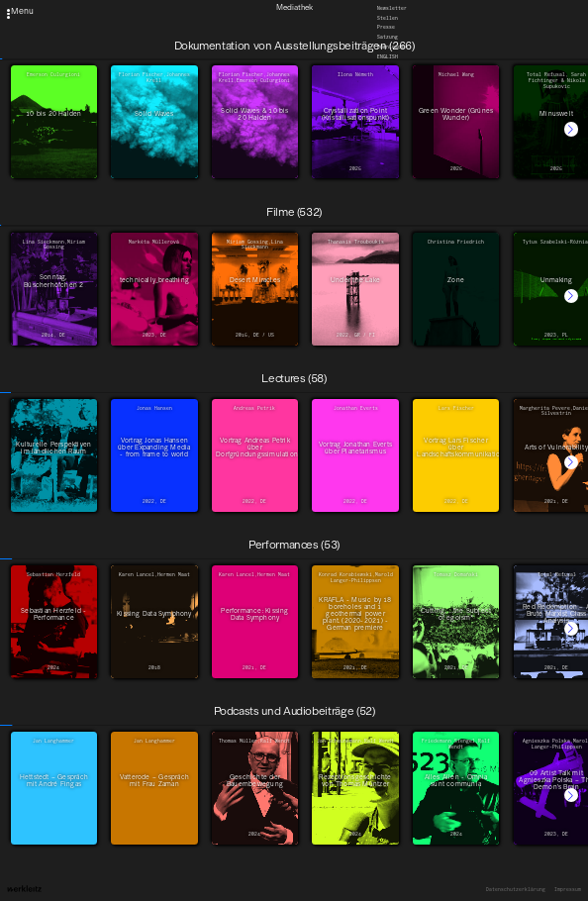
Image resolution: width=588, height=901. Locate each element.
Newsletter (392, 7)
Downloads (391, 47)
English (388, 57)
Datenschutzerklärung (516, 890)
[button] (571, 129)
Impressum (568, 890)
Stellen (388, 17)
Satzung (388, 37)
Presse (386, 27)
